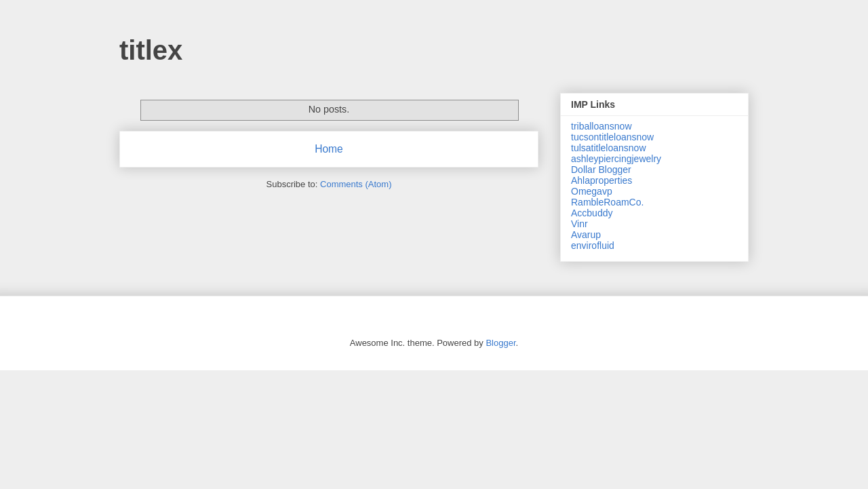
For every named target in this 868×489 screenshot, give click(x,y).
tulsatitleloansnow (609, 148)
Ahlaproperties (601, 180)
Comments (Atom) (356, 184)
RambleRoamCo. (607, 202)
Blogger (500, 343)
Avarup (586, 235)
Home (329, 149)
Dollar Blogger (601, 170)
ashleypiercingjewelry (616, 159)
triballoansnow (601, 126)
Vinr (579, 224)
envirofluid (593, 246)
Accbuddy (592, 213)
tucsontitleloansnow (612, 137)
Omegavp (592, 191)
